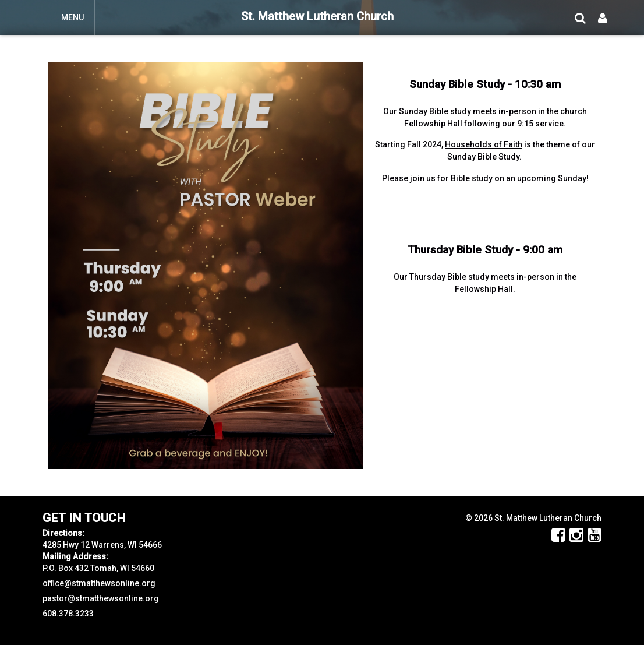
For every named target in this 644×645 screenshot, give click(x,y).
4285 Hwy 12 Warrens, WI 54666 (102, 545)
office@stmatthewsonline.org (99, 583)
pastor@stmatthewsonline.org (101, 598)
